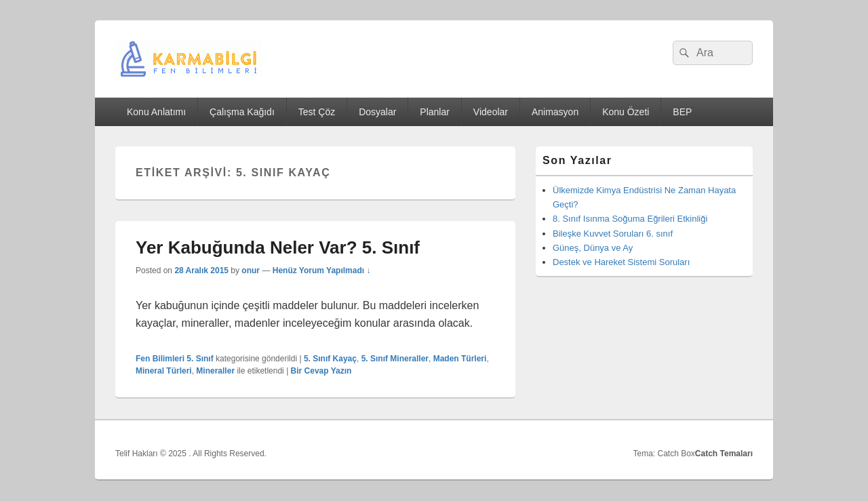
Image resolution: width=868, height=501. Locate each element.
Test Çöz (317, 112)
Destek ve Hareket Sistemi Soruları (621, 262)
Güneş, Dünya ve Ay (593, 248)
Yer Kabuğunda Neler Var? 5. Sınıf (278, 247)
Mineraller (215, 371)
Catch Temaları (724, 454)
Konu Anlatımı (156, 112)
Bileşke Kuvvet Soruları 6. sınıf (613, 234)
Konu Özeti (626, 112)
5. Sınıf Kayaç (330, 359)
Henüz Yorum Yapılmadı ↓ (322, 270)
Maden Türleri (460, 359)
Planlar (435, 112)
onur (251, 270)
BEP (682, 112)
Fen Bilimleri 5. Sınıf (175, 359)
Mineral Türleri (164, 371)
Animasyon (555, 112)
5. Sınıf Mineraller (395, 359)
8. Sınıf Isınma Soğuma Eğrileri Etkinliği (630, 219)
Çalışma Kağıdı (242, 112)
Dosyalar (377, 112)
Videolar (491, 112)
